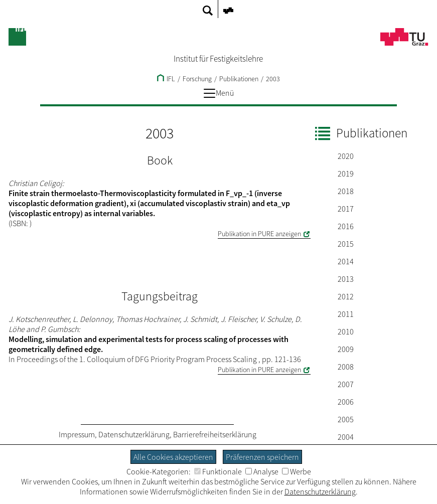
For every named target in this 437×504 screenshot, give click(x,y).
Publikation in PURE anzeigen (259, 234)
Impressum (77, 434)
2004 (346, 437)
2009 (346, 349)
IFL (166, 79)
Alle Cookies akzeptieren (173, 457)
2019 (346, 174)
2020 (346, 156)
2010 (346, 331)
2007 (346, 384)
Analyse (262, 471)
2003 (273, 79)
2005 (346, 419)
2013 (346, 279)
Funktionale (218, 471)
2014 (346, 261)
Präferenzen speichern (262, 457)
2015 (346, 244)
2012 (346, 296)
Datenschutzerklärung (134, 434)
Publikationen (239, 79)
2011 (346, 314)
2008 (346, 367)
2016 (346, 226)
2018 (346, 191)
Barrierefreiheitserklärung (215, 434)
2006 (346, 402)
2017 (346, 209)
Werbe (297, 471)
